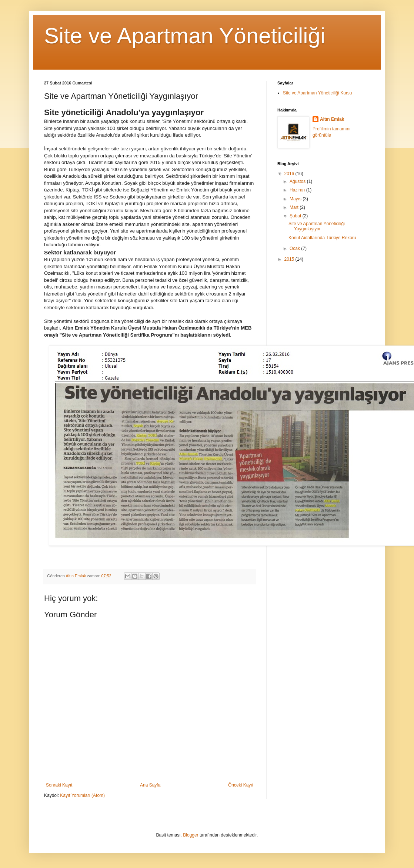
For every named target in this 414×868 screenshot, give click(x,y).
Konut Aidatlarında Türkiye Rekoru (322, 238)
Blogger (191, 835)
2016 (290, 174)
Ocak (295, 248)
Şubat (296, 216)
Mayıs (296, 199)
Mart (295, 207)
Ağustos (298, 181)
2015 (290, 259)
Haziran (298, 190)
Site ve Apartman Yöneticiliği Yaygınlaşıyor (317, 226)
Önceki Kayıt (241, 785)
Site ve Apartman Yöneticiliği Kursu (318, 93)
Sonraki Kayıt (59, 785)
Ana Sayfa (150, 785)
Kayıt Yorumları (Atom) (82, 795)
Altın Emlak (332, 119)
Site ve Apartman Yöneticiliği (185, 36)
